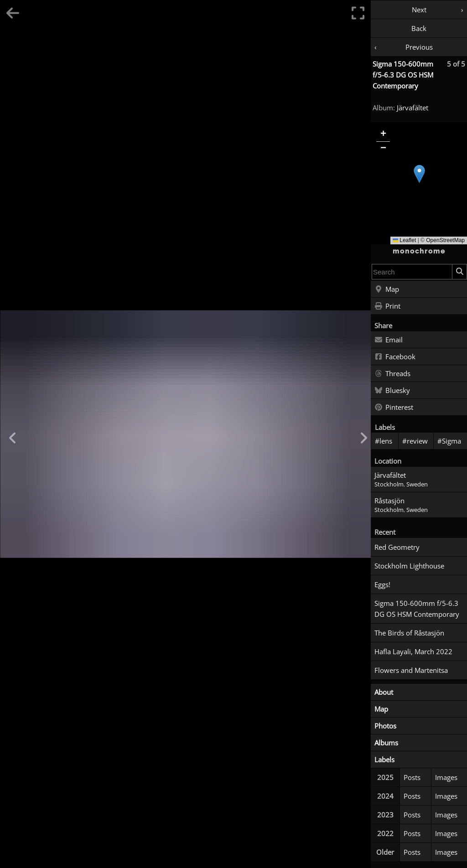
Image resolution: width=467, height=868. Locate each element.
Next (419, 10)
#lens (384, 441)
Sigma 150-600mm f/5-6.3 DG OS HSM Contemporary (403, 75)
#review (415, 441)
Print (387, 306)
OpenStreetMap (445, 240)
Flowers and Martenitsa (411, 670)
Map (387, 289)
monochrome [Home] (419, 251)
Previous (419, 47)
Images (446, 777)
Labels (384, 759)
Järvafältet (413, 108)
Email (389, 340)
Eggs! (382, 584)
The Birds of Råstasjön (409, 633)
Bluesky (392, 391)
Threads (392, 374)
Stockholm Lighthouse (409, 566)
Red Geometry (397, 547)
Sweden (417, 484)
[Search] (459, 272)
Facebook (395, 357)
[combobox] (412, 272)
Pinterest (394, 408)
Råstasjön (389, 501)
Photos (385, 726)
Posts (412, 777)
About (384, 692)
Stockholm (389, 484)
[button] (419, 174)
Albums (386, 743)
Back (419, 28)
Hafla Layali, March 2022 (413, 651)
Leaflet (404, 240)
